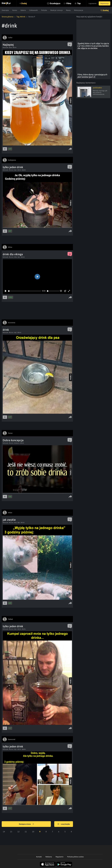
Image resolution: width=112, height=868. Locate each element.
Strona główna (8, 17)
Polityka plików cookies (75, 857)
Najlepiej (8, 45)
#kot (16, 523)
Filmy (69, 3)
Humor (15, 10)
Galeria (23, 10)
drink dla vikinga (13, 254)
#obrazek (6, 47)
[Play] (6, 291)
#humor (11, 170)
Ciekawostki (33, 10)
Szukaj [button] (106, 10)
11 (26, 832)
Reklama (49, 857)
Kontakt (39, 857)
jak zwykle (9, 520)
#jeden (24, 170)
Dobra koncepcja (13, 440)
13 (11, 832)
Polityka (44, 10)
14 (4, 832)
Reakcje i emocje (57, 10)
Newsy (68, 10)
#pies (10, 47)
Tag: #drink (21, 17)
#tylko (24, 629)
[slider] (25, 291)
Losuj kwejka (64, 824)
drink (6, 330)
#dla (16, 257)
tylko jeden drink (13, 167)
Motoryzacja (79, 10)
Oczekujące (55, 3)
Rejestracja (105, 3)
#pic (16, 170)
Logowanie (93, 3)
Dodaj (24, 3)
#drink (15, 47)
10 (33, 832)
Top (79, 3)
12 (18, 832)
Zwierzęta (5, 10)
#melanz (17, 443)
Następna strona (26, 824)
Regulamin (60, 857)
